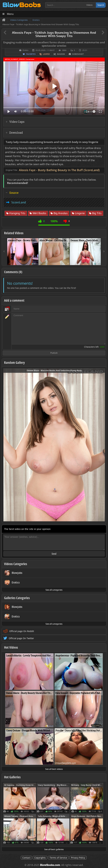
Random (61, 54)
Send (54, 554)
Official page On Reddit (22, 631)
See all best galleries (54, 849)
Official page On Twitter (21, 638)
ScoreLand (19, 202)
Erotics (26, 50)
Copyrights (40, 858)
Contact (26, 858)
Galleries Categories (17, 598)
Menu (10, 14)
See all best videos (54, 769)
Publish (54, 353)
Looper (46, 54)
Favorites (31, 54)
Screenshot (78, 54)
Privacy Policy (78, 858)
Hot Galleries (12, 777)
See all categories (54, 590)
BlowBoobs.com (50, 865)
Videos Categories (16, 564)
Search (101, 5)
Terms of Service (58, 858)
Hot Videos (11, 647)
